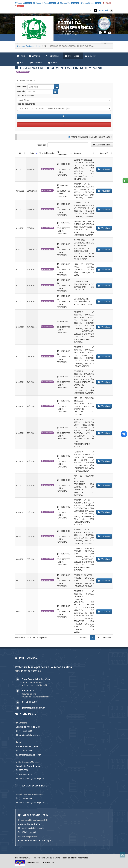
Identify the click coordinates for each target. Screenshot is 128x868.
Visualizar (104, 169)
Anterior (84, 638)
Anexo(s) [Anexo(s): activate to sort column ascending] (104, 153)
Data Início (22, 86)
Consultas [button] (53, 56)
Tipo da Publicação (26, 96)
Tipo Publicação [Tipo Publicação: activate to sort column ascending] (47, 153)
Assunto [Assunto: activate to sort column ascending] (77, 153)
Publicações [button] (73, 56)
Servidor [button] (91, 56)
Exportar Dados (102, 145)
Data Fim (21, 91)
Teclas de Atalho (45, 3)
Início (21, 56)
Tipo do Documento (26, 104)
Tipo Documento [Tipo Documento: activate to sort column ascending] (62, 153)
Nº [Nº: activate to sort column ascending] (20, 153)
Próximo (107, 638)
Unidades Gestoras (25, 46)
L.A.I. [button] (22, 63)
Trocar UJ (23, 3)
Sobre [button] (53, 63)
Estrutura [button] (36, 56)
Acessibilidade (91, 3)
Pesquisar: (63, 145)
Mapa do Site (68, 3)
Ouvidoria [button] (37, 63)
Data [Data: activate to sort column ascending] (32, 153)
